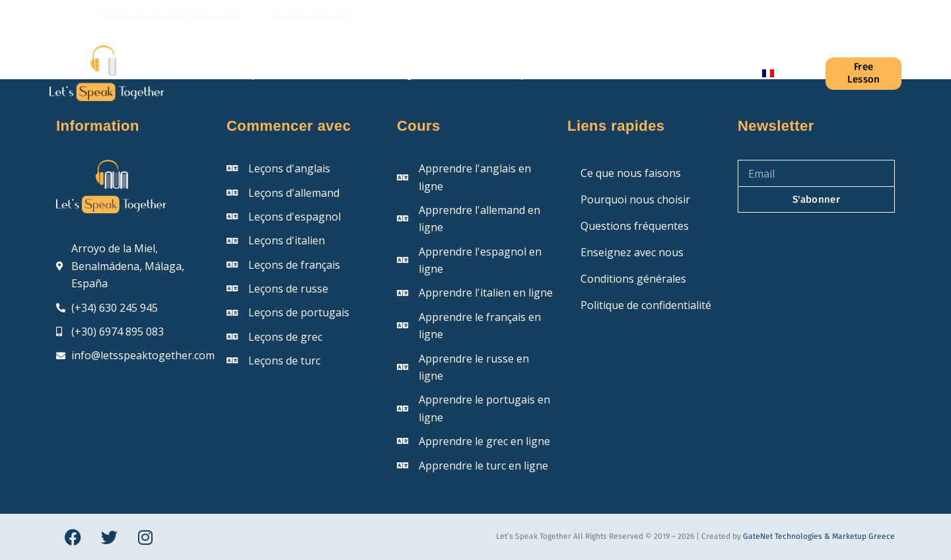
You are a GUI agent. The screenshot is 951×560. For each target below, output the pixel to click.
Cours (338, 73)
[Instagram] (873, 17)
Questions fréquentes (502, 73)
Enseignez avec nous (632, 252)
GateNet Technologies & (788, 536)
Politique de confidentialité (646, 305)
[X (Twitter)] (853, 17)
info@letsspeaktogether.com (170, 16)
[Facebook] (832, 17)
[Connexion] (806, 73)
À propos (256, 73)
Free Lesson (864, 73)
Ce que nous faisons (631, 173)
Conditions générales (633, 279)
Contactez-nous (685, 73)
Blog (401, 73)
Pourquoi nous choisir (635, 199)
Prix (601, 73)
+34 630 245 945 (309, 16)
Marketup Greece (863, 536)
